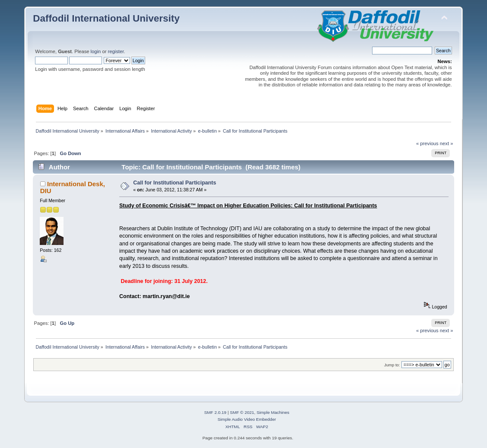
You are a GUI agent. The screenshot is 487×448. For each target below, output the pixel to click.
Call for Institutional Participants (175, 183)
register (116, 51)
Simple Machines (273, 412)
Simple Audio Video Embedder (247, 419)
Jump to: (392, 365)
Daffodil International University (106, 18)
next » (447, 143)
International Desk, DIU (73, 187)
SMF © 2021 (242, 412)
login (96, 51)
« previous (427, 143)
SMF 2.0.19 (215, 412)
